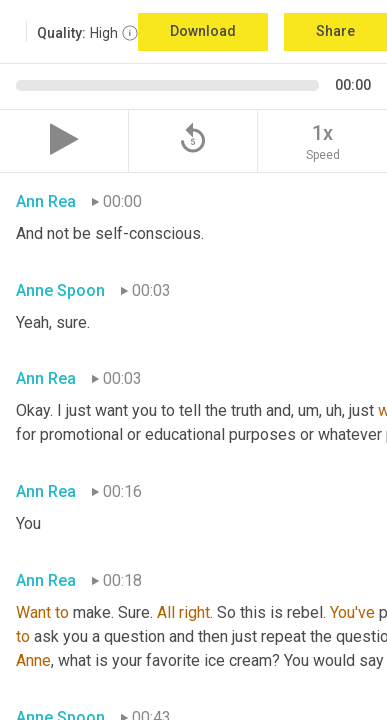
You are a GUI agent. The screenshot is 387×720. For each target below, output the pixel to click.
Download (203, 31)
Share (335, 31)
